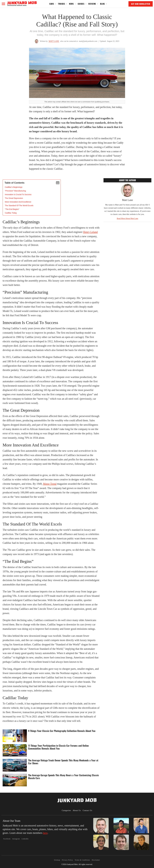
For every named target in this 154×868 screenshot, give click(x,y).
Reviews (92, 4)
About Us (77, 810)
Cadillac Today (11, 213)
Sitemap (57, 860)
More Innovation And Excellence (18, 202)
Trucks (61, 4)
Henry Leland (90, 232)
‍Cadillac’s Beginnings (14, 187)
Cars (52, 4)
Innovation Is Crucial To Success (18, 194)
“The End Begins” (12, 209)
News (71, 4)
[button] (3, 4)
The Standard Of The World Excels (19, 206)
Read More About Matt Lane (127, 218)
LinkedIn (25, 839)
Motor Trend (50, 484)
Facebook (7, 839)
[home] (22, 4)
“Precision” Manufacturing (15, 191)
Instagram (16, 839)
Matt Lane (54, 41)
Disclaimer (96, 860)
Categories (66, 810)
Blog (102, 4)
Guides (81, 4)
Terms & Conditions (82, 860)
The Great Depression (14, 198)
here (45, 833)
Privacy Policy (67, 860)
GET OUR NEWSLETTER (141, 4)
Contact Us (88, 810)
